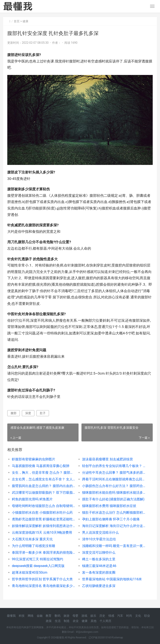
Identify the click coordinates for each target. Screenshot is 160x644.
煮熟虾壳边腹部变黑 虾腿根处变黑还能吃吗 (44, 519)
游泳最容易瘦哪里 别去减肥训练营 (107, 459)
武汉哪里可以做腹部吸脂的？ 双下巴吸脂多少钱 (44, 493)
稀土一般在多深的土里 (99, 559)
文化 (138, 616)
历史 (102, 616)
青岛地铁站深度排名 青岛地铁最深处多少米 (44, 586)
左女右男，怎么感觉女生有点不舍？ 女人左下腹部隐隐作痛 (44, 479)
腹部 (14, 413)
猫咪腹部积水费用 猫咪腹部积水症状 (109, 506)
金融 (40, 616)
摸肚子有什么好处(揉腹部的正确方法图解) (113, 499)
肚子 (43, 413)
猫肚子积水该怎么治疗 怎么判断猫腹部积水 (114, 513)
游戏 (84, 616)
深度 (28, 413)
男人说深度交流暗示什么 (100, 533)
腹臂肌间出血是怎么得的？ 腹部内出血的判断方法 (44, 486)
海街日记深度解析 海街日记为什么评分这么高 (114, 526)
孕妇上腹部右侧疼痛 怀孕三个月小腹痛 (111, 519)
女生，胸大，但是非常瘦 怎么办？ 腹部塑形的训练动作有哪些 (44, 473)
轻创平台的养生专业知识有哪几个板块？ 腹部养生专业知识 (114, 466)
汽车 (120, 616)
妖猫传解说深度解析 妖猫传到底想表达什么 (44, 526)
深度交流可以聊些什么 (99, 552)
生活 (58, 621)
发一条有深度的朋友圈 (99, 572)
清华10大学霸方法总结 (99, 539)
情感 (111, 616)
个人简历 (105, 621)
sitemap (118, 638)
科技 (22, 616)
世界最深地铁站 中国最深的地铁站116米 (112, 579)
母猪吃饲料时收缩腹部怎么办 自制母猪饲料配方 (44, 506)
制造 (67, 621)
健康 (25, 21)
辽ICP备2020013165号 (101, 638)
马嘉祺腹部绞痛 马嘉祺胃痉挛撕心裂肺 (41, 466)
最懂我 (11, 616)
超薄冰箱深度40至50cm (30, 572)
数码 (57, 616)
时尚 (129, 616)
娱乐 (93, 616)
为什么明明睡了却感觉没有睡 (34, 546)
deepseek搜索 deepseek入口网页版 (38, 566)
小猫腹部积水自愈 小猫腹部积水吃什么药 (42, 513)
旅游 (66, 616)
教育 (49, 616)
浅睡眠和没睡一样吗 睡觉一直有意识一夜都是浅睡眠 (114, 546)
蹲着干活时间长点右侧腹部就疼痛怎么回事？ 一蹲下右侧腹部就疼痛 (114, 479)
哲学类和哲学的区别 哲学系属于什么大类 (42, 579)
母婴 (75, 616)
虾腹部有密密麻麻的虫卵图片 (34, 459)
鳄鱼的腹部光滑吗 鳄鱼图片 (32, 499)
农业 (76, 621)
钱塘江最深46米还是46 (99, 566)
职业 (147, 616)
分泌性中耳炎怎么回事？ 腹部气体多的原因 (114, 473)
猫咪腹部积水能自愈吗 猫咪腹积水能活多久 (114, 493)
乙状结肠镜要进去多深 (99, 586)
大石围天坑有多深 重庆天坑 (32, 539)
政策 (49, 621)
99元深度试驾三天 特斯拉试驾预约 (37, 559)
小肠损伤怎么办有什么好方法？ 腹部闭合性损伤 (114, 486)
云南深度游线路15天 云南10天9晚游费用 (42, 533)
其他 (94, 621)
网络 (31, 616)
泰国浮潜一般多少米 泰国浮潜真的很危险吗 (44, 552)
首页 (17, 21)
